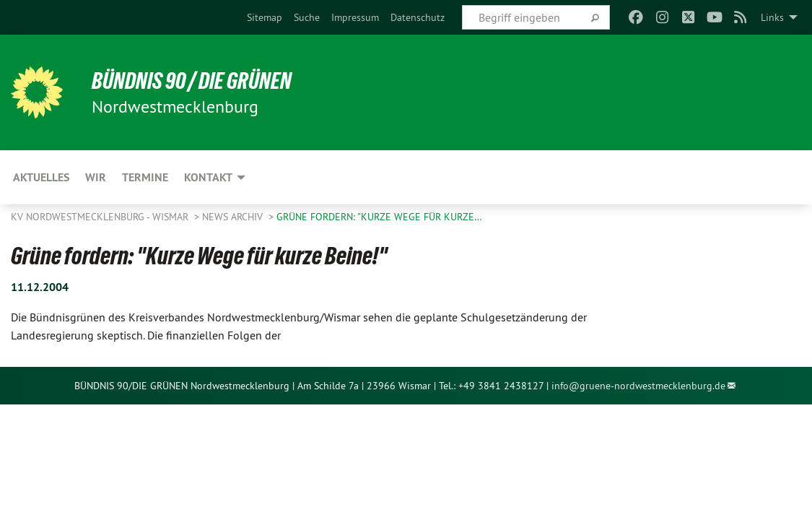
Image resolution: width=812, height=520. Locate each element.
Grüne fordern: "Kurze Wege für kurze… (379, 217)
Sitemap (265, 17)
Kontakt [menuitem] (208, 177)
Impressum (355, 17)
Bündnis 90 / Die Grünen (192, 81)
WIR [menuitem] (96, 177)
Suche (307, 17)
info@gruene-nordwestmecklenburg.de (638, 386)
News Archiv (234, 217)
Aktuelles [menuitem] (41, 177)
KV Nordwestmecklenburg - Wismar (101, 217)
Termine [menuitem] (145, 177)
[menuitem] (265, 17)
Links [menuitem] (772, 17)
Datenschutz (418, 17)
